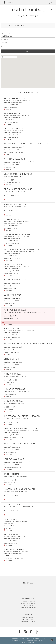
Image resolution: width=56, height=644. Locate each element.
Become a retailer (28, 617)
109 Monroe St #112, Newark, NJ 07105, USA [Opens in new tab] (16, 267)
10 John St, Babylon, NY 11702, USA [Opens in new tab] (14, 176)
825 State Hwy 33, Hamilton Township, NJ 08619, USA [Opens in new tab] (19, 461)
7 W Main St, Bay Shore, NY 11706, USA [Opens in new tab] (15, 191)
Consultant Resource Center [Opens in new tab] (28, 621)
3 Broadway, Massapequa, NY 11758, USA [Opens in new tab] (15, 131)
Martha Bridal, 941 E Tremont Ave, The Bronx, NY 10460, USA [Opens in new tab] (21, 161)
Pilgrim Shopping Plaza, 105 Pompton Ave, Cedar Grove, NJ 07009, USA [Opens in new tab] (25, 312)
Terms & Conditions (28, 604)
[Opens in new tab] (11, 107)
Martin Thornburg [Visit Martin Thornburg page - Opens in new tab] (15, 102)
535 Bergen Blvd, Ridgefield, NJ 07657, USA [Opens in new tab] (16, 237)
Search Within (4, 39)
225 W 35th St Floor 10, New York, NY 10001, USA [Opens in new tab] (18, 222)
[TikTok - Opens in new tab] (37, 632)
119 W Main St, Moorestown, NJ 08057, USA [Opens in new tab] (16, 552)
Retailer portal (28, 619)
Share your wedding (28, 602)
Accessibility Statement (28, 608)
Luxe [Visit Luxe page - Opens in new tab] (21, 102)
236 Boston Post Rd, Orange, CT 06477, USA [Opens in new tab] (17, 391)
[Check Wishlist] (50, 10)
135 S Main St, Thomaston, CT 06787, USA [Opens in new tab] (16, 476)
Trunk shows (28, 588)
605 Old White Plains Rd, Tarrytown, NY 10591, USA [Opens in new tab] (19, 252)
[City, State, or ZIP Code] (28, 36)
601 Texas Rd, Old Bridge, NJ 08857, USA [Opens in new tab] (15, 376)
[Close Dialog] (54, 640)
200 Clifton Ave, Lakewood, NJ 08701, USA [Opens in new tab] (16, 418)
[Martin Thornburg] (28, 10)
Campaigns (28, 594)
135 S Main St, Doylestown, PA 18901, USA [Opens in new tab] (16, 522)
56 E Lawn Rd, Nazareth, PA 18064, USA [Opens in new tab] (15, 537)
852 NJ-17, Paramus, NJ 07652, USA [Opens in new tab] (14, 282)
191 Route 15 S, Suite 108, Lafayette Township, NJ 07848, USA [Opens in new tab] (21, 431)
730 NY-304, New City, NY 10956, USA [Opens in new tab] (14, 297)
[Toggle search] (50, 2)
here (33, 642)
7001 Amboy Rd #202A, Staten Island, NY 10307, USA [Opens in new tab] (19, 331)
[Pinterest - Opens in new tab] (31, 632)
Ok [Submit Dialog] (52, 640)
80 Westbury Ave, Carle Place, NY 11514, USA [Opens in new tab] (17, 101)
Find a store (28, 586)
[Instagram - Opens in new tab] (25, 632)
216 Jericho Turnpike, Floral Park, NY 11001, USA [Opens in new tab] (18, 116)
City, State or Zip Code (7, 33)
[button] (4, 10)
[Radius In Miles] (28, 42)
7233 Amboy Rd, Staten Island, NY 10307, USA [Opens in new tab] (17, 346)
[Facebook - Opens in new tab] (19, 632)
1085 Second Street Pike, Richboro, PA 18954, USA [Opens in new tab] (18, 506)
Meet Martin (28, 590)
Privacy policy (28, 606)
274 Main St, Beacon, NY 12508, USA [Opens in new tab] (14, 403)
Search (28, 51)
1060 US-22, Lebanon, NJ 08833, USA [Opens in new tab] (14, 446)
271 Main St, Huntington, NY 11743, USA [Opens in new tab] (15, 146)
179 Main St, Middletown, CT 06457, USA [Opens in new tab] (15, 491)
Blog (28, 592)
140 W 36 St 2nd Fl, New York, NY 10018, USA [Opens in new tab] (17, 206)
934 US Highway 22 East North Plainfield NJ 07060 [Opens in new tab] (19, 361)
